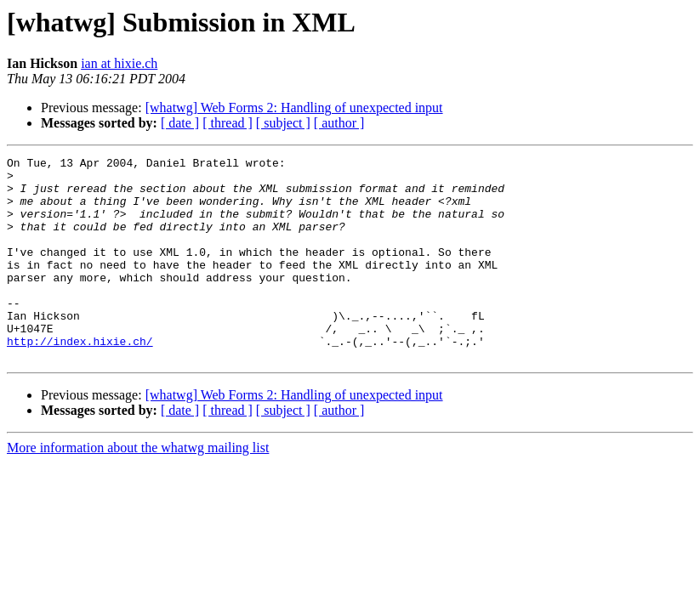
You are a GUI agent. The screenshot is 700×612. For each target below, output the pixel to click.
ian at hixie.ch (119, 63)
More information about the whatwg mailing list (138, 488)
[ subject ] (283, 123)
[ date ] (180, 123)
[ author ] (339, 123)
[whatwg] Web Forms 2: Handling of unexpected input (294, 108)
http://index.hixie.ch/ (80, 379)
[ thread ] (228, 123)
